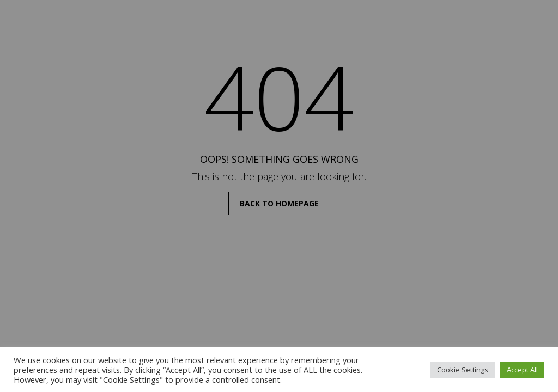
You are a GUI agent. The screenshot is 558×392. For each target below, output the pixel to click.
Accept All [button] (522, 370)
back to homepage (279, 203)
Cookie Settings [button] (463, 370)
